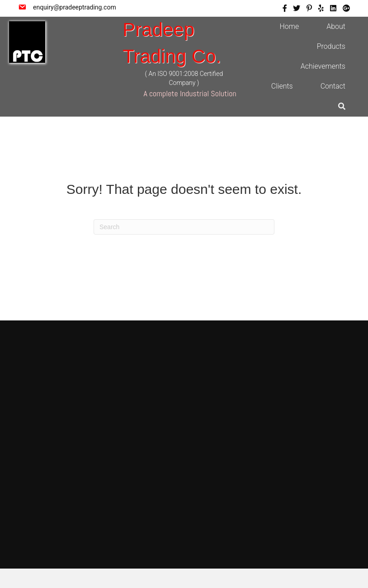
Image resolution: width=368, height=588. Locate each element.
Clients (282, 86)
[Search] (184, 227)
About (336, 26)
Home (289, 26)
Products (331, 46)
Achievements (323, 66)
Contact (333, 86)
